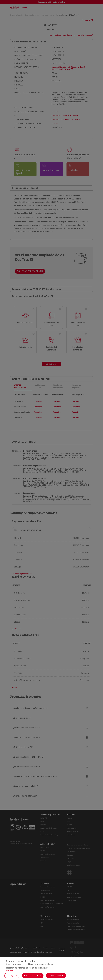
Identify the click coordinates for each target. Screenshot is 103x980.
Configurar (12, 976)
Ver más (10, 971)
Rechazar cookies (33, 976)
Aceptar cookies (56, 976)
